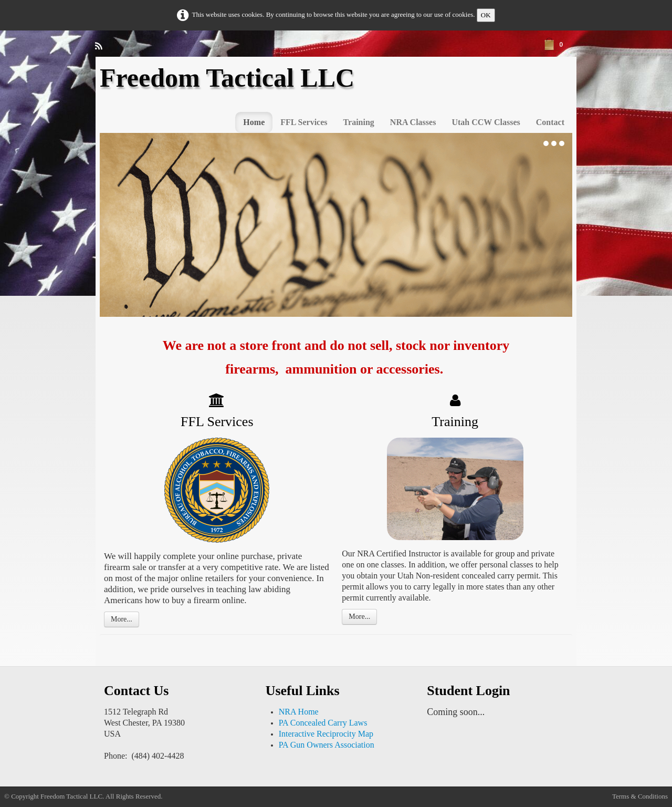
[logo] (231, 87)
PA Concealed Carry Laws (323, 723)
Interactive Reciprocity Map (326, 734)
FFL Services (304, 122)
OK (486, 15)
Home (254, 122)
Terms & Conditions (640, 796)
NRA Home (299, 712)
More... (122, 619)
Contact (550, 122)
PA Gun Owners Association (327, 745)
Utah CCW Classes (486, 122)
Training (359, 122)
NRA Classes (413, 122)
